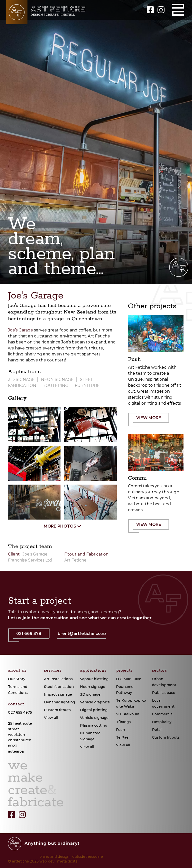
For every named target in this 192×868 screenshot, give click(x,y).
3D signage (90, 694)
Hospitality (162, 722)
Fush (120, 730)
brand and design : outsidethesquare (71, 857)
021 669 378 (31, 637)
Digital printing (94, 710)
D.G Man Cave (129, 679)
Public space (164, 693)
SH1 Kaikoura (128, 714)
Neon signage (93, 687)
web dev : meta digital (59, 861)
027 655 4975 (20, 712)
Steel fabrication (59, 687)
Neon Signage (57, 380)
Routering (55, 386)
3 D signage (21, 380)
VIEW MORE (151, 421)
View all (51, 718)
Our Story (17, 679)
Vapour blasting (94, 679)
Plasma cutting (94, 725)
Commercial (163, 714)
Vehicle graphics (95, 702)
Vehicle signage (94, 718)
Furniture (87, 386)
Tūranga (123, 722)
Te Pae (122, 737)
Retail (157, 730)
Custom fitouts (57, 710)
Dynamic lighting (59, 702)
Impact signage (58, 694)
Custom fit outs (166, 737)
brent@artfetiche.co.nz (82, 634)
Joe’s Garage (20, 330)
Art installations (58, 679)
